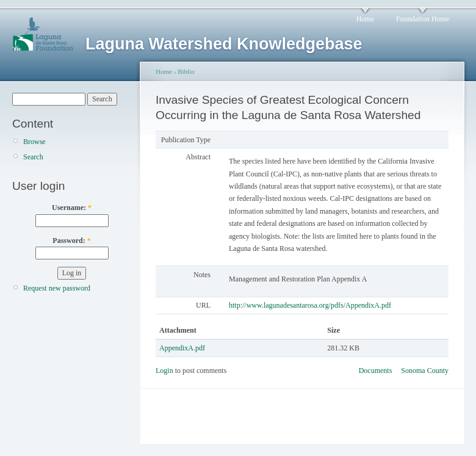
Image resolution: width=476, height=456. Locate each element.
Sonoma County (425, 371)
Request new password (57, 288)
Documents (376, 371)
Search (33, 157)
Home (365, 19)
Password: (71, 241)
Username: (72, 208)
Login (164, 371)
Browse (34, 142)
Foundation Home (423, 19)
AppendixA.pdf (182, 348)
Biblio (186, 71)
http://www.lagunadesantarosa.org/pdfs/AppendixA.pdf (310, 305)
